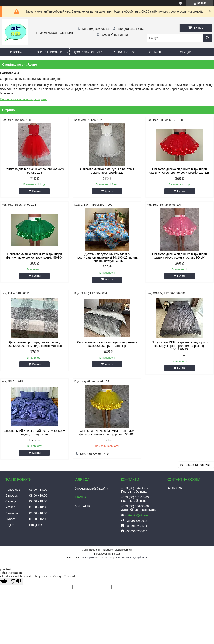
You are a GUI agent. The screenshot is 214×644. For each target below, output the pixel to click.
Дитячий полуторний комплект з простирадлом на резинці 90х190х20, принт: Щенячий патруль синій (107, 257)
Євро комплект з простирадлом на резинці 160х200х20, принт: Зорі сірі (107, 344)
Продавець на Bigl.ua (107, 554)
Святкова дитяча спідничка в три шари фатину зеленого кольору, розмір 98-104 (35, 256)
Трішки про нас (123, 52)
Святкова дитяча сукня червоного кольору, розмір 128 (35, 171)
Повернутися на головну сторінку (23, 99)
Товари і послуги (49, 52)
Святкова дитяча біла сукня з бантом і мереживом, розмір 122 (107, 171)
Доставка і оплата (88, 52)
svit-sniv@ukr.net (137, 515)
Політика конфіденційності (131, 558)
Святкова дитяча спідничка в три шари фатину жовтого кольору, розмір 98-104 (107, 432)
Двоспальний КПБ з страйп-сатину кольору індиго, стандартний (35, 432)
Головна (15, 52)
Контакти (155, 52)
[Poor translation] (16, 582)
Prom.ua (127, 550)
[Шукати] (208, 38)
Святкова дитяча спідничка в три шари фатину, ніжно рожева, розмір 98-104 (180, 256)
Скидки (186, 52)
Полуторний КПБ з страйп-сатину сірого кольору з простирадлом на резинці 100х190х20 (180, 346)
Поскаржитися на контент (97, 558)
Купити (36, 191)
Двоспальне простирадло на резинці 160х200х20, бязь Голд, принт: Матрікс (34, 344)
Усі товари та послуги (195, 465)
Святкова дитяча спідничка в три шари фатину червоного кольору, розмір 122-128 (179, 171)
